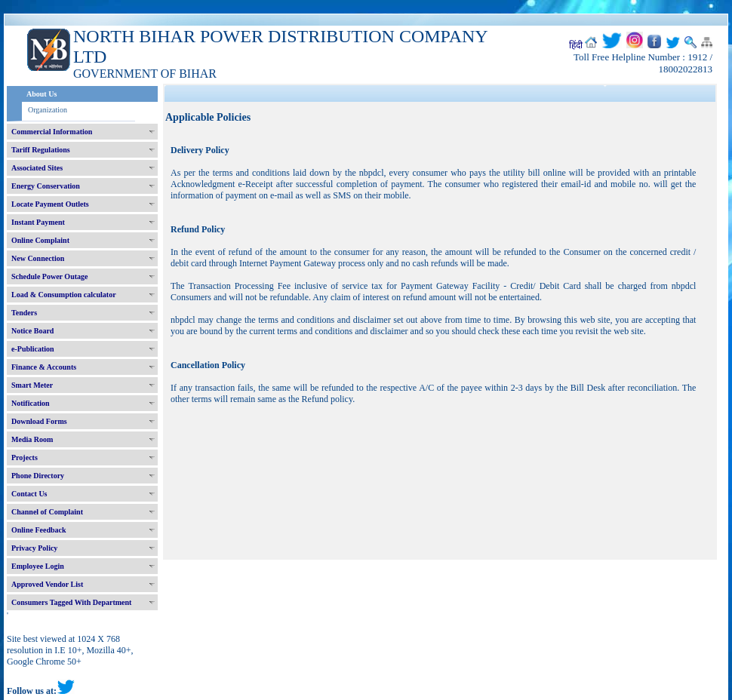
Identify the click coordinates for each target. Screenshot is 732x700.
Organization (48, 110)
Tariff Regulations (41, 150)
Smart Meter (32, 385)
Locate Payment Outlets (50, 204)
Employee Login (38, 566)
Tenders (24, 313)
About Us (42, 94)
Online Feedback (39, 530)
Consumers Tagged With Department (71, 602)
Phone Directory (38, 476)
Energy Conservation (46, 186)
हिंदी (576, 45)
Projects (25, 457)
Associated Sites (37, 168)
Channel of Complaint (47, 512)
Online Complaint (40, 240)
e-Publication (33, 349)
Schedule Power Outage (49, 276)
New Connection (38, 258)
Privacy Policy (34, 548)
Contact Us (29, 494)
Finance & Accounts (44, 367)
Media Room (32, 439)
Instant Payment (38, 222)
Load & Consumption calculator (64, 295)
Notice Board (32, 331)
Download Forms (39, 421)
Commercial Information (52, 132)
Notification (31, 403)
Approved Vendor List (47, 584)
